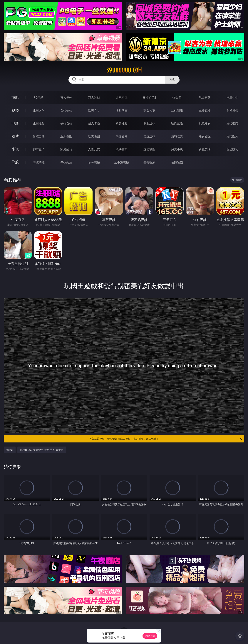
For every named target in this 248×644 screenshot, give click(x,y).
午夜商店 (66, 162)
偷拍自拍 (66, 123)
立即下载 (150, 636)
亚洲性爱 (39, 123)
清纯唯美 (177, 136)
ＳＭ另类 (232, 110)
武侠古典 (122, 149)
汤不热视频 (122, 162)
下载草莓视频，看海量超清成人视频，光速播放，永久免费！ (166, 439)
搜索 (172, 80)
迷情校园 (149, 149)
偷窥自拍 (39, 136)
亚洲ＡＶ (39, 110)
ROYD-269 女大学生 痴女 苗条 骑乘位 (42, 450)
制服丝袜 (149, 123)
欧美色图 (94, 136)
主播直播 (205, 110)
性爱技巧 (232, 149)
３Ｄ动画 (122, 110)
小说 (15, 149)
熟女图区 (205, 136)
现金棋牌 (205, 97)
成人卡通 (94, 123)
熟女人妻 (149, 110)
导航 (15, 162)
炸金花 (177, 97)
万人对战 (94, 97)
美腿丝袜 (149, 136)
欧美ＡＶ (94, 110)
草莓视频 (94, 162)
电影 (15, 123)
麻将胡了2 (149, 97)
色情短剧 (177, 162)
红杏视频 (149, 162)
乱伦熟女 (205, 123)
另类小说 (177, 149)
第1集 (10, 450)
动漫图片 (122, 136)
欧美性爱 (122, 123)
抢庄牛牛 (232, 97)
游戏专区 (122, 97)
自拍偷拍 (66, 110)
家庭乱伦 (66, 149)
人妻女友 (94, 149)
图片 (15, 136)
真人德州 (66, 97)
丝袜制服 (177, 110)
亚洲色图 (66, 136)
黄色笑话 (205, 149)
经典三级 (177, 123)
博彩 (15, 97)
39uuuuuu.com (124, 70)
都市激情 (39, 149)
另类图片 (232, 136)
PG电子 (39, 97)
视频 (15, 110)
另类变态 (232, 123)
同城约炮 (39, 162)
